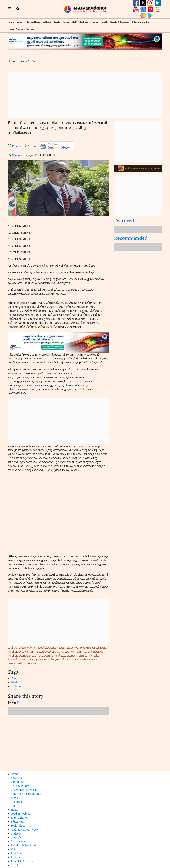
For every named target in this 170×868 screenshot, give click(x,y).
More (29, 29)
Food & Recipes (21, 814)
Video (14, 850)
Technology (18, 826)
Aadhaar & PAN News (25, 830)
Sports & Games (119, 22)
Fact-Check (18, 854)
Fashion (16, 858)
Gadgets (16, 834)
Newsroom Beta (21, 155)
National (47, 22)
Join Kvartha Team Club (26, 794)
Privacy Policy (20, 786)
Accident (16, 687)
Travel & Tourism (22, 862)
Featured (124, 221)
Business (84, 22)
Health (104, 22)
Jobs (96, 22)
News (19, 22)
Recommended (131, 239)
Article (15, 866)
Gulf (74, 22)
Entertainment (139, 22)
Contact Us (18, 782)
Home (11, 22)
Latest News (33, 22)
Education (17, 822)
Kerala (66, 22)
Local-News (16, 29)
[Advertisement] (85, 95)
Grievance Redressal (24, 790)
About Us (17, 778)
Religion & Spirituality (25, 846)
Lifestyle (16, 838)
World (57, 22)
